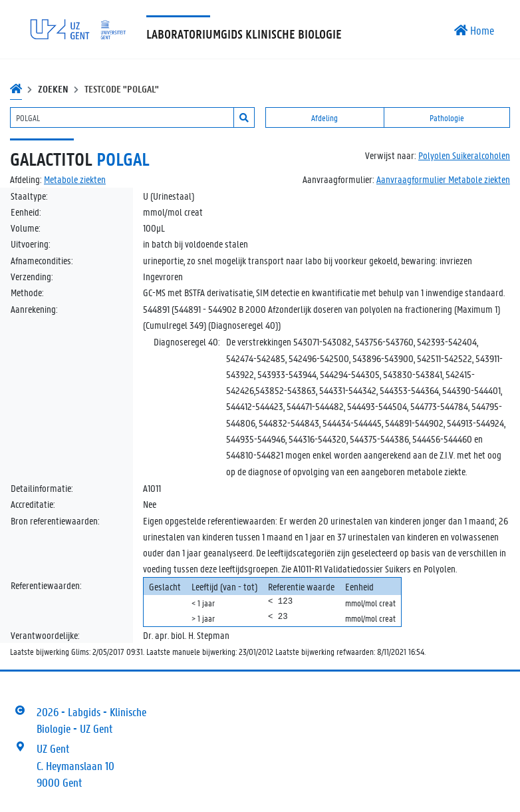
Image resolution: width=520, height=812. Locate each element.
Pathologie (447, 117)
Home (474, 30)
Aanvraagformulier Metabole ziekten (443, 179)
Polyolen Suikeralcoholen (464, 155)
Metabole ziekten (75, 179)
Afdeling (325, 117)
